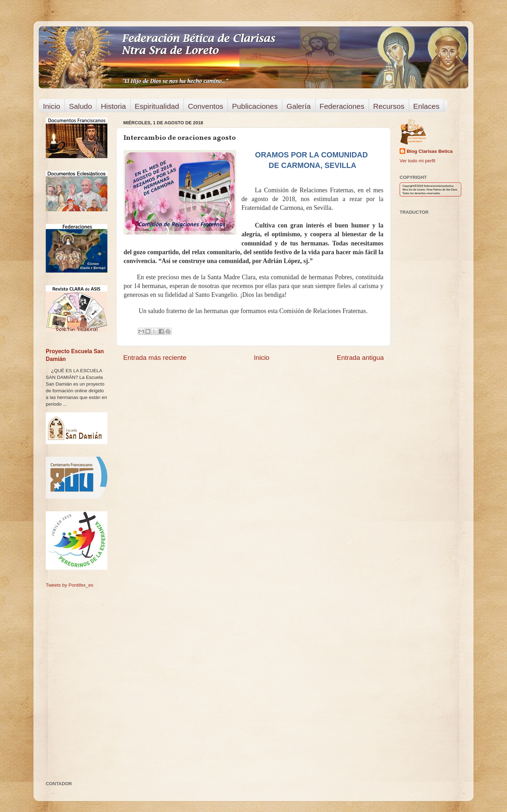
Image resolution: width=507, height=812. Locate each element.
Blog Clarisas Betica (430, 151)
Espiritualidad (157, 106)
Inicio (52, 106)
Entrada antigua (360, 358)
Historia (113, 106)
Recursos (389, 106)
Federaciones (342, 106)
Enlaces (427, 106)
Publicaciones (255, 106)
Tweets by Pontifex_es (70, 585)
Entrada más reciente (155, 358)
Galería (299, 106)
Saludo (80, 106)
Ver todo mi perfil (417, 161)
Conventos (206, 106)
